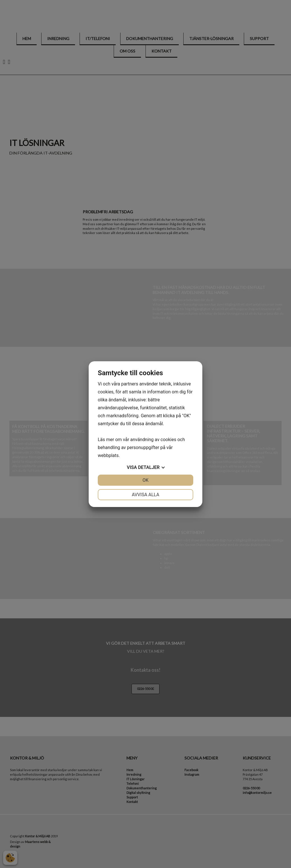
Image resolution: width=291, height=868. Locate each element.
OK (145, 480)
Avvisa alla (146, 495)
